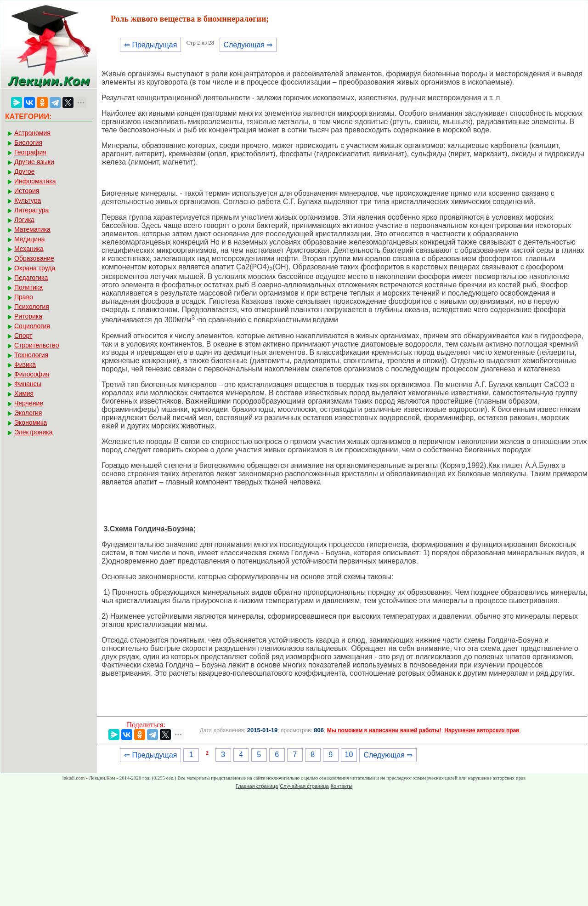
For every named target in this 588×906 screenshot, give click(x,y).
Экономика (31, 422)
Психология (32, 307)
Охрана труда (35, 268)
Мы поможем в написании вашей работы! (384, 730)
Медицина (30, 239)
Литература (31, 210)
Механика (29, 249)
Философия (32, 374)
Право (24, 297)
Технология (31, 355)
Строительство (37, 345)
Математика (32, 229)
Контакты (342, 786)
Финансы (28, 384)
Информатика (35, 181)
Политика (28, 287)
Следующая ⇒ (248, 45)
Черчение (29, 403)
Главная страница (257, 786)
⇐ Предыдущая (150, 45)
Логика (24, 220)
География (30, 152)
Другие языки (34, 162)
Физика (25, 365)
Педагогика (31, 278)
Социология (32, 326)
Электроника (34, 432)
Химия (24, 393)
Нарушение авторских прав (482, 730)
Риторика (28, 316)
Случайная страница (304, 786)
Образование (34, 258)
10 (349, 755)
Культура (28, 200)
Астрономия (32, 133)
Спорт (23, 336)
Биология (28, 142)
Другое (24, 171)
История (27, 191)
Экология (28, 413)
